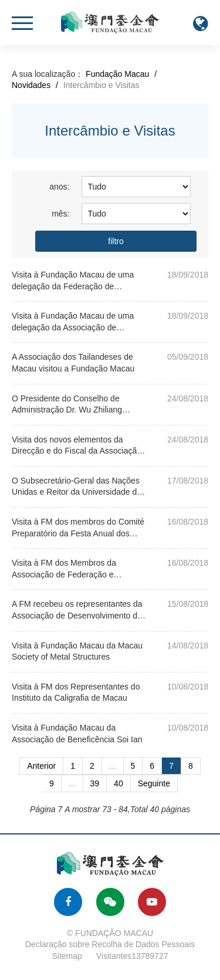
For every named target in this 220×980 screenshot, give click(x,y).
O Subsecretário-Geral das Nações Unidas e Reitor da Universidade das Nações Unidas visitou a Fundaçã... (79, 492)
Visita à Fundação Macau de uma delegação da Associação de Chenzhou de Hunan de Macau (73, 327)
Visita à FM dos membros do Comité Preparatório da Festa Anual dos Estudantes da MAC (78, 533)
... (113, 766)
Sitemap (67, 956)
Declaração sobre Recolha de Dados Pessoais (110, 944)
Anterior (41, 766)
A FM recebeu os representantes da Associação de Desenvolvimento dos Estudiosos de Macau (79, 615)
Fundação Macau (117, 74)
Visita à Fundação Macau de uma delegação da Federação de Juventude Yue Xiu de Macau (73, 286)
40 (119, 783)
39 (95, 783)
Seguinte (154, 783)
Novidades (31, 85)
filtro (116, 241)
